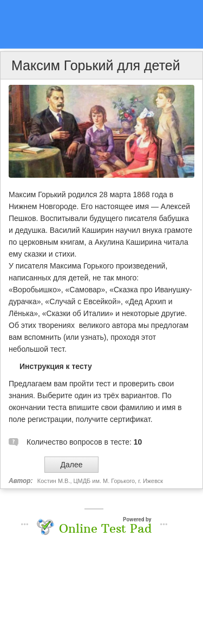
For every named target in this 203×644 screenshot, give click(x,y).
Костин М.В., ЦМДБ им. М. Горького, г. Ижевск (100, 481)
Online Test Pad (105, 528)
